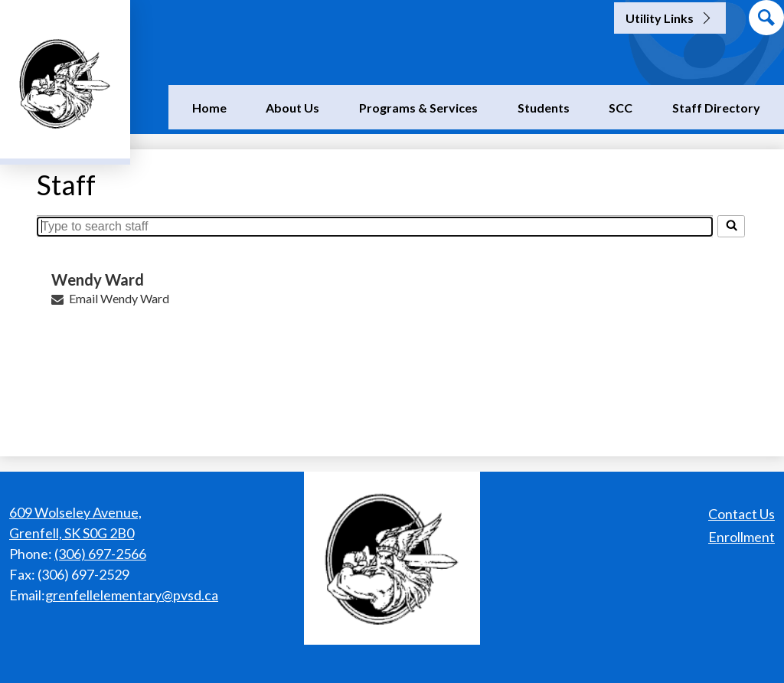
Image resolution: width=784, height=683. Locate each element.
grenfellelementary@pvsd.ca (132, 595)
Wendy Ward (98, 279)
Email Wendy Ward (119, 298)
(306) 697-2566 (100, 554)
